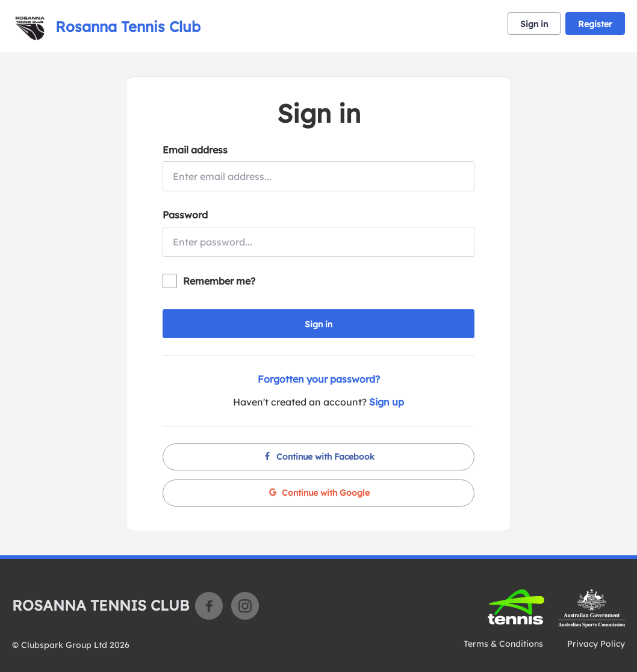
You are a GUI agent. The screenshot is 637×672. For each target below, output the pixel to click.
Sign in (534, 24)
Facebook (209, 606)
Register (595, 24)
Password (185, 215)
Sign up (387, 402)
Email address (195, 150)
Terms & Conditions (503, 644)
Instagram (245, 606)
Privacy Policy (596, 644)
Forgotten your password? (319, 379)
